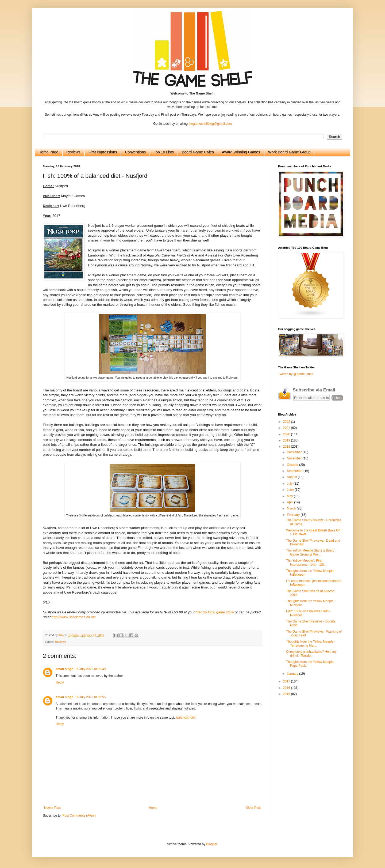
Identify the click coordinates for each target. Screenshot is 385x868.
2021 (287, 428)
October (293, 465)
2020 (287, 434)
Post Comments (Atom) (79, 816)
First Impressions (103, 152)
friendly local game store (215, 612)
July (290, 484)
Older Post (253, 808)
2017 (287, 681)
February (294, 515)
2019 (287, 440)
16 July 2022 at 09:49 (91, 669)
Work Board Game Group (289, 152)
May (290, 496)
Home (153, 808)
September (295, 471)
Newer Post (52, 808)
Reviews (73, 152)
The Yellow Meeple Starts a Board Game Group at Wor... (310, 552)
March (292, 508)
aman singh (65, 669)
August (292, 477)
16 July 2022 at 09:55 (91, 697)
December (295, 452)
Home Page (48, 152)
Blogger (212, 844)
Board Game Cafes (198, 152)
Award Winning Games (241, 152)
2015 (287, 694)
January (293, 674)
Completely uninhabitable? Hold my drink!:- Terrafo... (311, 654)
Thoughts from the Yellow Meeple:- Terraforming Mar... (311, 643)
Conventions (135, 152)
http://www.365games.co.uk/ (74, 617)
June (291, 490)
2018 (287, 447)
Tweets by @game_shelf (296, 374)
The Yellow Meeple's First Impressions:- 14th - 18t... (306, 563)
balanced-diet (186, 718)
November (295, 458)
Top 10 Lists (164, 152)
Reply (60, 682)
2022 (287, 422)
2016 (287, 688)
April (290, 502)
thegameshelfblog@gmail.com (210, 124)
